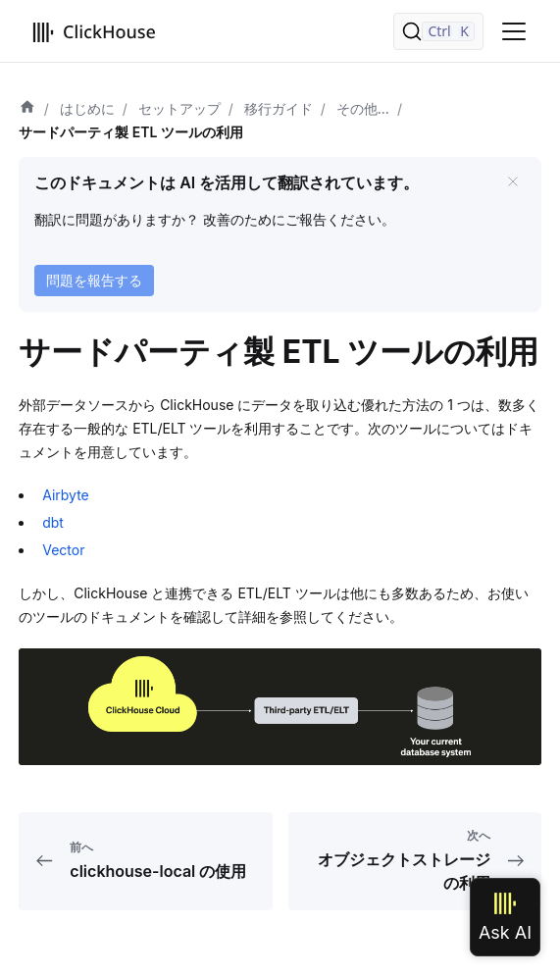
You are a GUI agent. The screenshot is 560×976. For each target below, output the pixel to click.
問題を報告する (94, 280)
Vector (63, 550)
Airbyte (66, 495)
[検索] (438, 31)
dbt (53, 522)
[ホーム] (27, 109)
